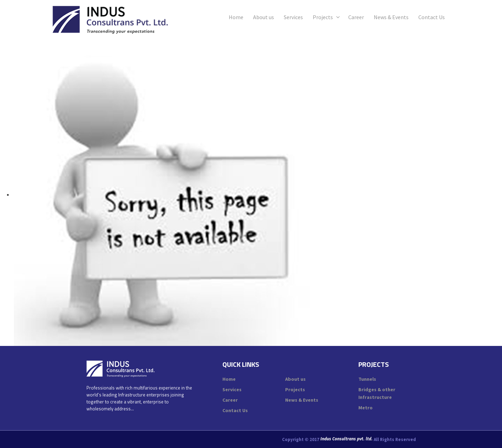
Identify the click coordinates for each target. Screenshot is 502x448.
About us (264, 17)
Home (236, 17)
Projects (323, 17)
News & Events (391, 17)
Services (293, 17)
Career (356, 17)
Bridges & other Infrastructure (377, 393)
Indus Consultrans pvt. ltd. (347, 439)
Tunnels (367, 379)
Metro (366, 408)
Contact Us (432, 17)
